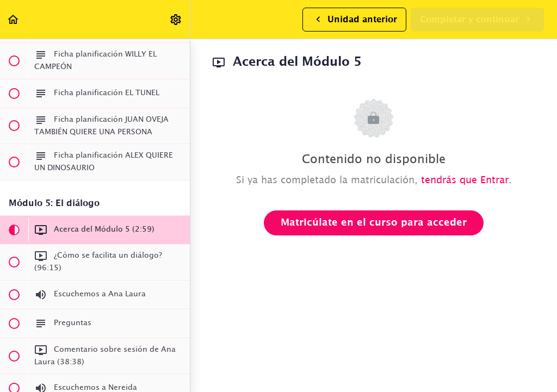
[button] (14, 19)
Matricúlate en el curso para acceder (374, 223)
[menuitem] (176, 19)
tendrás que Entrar (465, 181)
